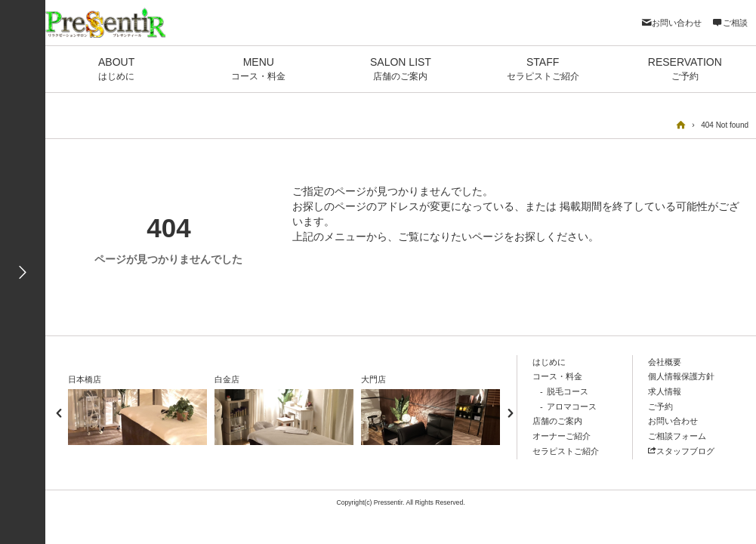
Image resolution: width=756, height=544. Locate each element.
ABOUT (116, 70)
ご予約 (660, 406)
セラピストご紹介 (566, 451)
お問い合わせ (671, 23)
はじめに (549, 362)
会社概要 (665, 362)
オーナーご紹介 (562, 436)
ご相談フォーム (677, 436)
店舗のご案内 (557, 421)
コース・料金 (557, 376)
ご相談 (730, 23)
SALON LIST (400, 70)
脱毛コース (568, 391)
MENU (258, 70)
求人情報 (665, 391)
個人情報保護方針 (681, 376)
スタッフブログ (681, 451)
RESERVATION (685, 70)
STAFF (543, 70)
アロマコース (572, 406)
